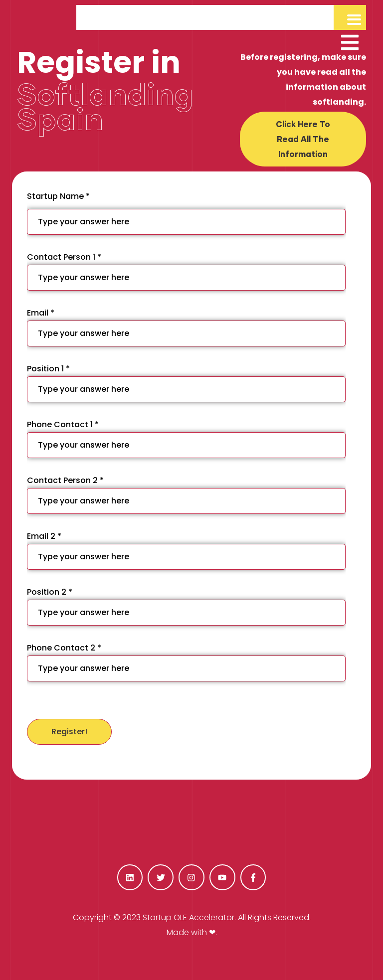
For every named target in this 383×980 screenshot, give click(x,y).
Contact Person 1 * (186, 271)
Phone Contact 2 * (186, 662)
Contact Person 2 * (186, 494)
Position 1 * (186, 383)
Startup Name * (186, 213)
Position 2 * (186, 606)
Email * (186, 327)
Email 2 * (186, 550)
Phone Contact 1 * (186, 438)
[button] (303, 139)
